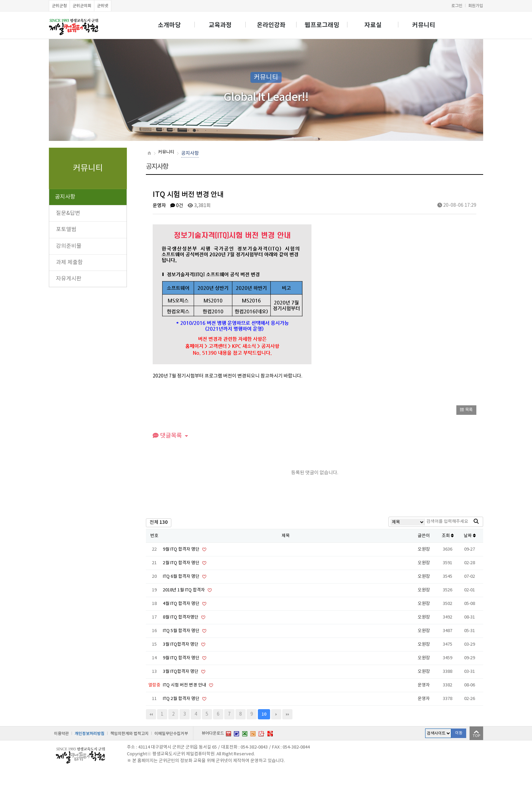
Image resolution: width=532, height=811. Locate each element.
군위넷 (103, 6)
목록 (466, 410)
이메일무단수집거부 (171, 734)
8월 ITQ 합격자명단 (181, 617)
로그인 (457, 6)
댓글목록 (167, 436)
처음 (151, 714)
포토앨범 (66, 229)
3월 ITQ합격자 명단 (181, 644)
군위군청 (59, 6)
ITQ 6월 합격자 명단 (182, 577)
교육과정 (220, 25)
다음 (276, 714)
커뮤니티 (424, 25)
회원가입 (476, 6)
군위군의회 (82, 6)
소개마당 (169, 25)
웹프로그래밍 (322, 25)
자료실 (373, 25)
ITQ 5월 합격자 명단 (182, 631)
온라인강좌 (271, 25)
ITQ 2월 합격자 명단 (182, 699)
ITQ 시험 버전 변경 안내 (185, 685)
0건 (177, 206)
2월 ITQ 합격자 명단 (182, 563)
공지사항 (65, 197)
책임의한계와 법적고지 (129, 734)
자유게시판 (69, 279)
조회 (448, 536)
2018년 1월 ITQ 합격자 (184, 590)
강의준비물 (69, 246)
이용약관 (61, 734)
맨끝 (287, 714)
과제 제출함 (69, 262)
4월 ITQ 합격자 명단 (182, 604)
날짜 (470, 536)
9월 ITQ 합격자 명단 (182, 549)
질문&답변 (68, 213)
